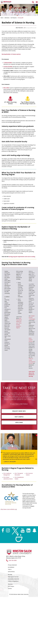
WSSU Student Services (31, 340)
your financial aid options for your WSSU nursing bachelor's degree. (19, 323)
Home (2, 18)
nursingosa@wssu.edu (31, 28)
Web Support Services (13, 577)
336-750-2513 (19, 28)
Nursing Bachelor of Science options (11, 54)
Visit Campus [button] (19, 417)
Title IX (10, 569)
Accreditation (11, 567)
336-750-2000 (11, 560)
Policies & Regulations (13, 581)
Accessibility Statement (13, 579)
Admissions (7, 18)
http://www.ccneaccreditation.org (9, 509)
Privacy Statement (12, 565)
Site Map (10, 575)
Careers (10, 588)
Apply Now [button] (19, 422)
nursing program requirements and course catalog (22, 257)
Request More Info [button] (19, 411)
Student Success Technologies (32, 317)
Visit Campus (11, 586)
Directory (10, 584)
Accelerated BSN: (8, 67)
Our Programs (14, 18)
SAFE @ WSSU (11, 572)
